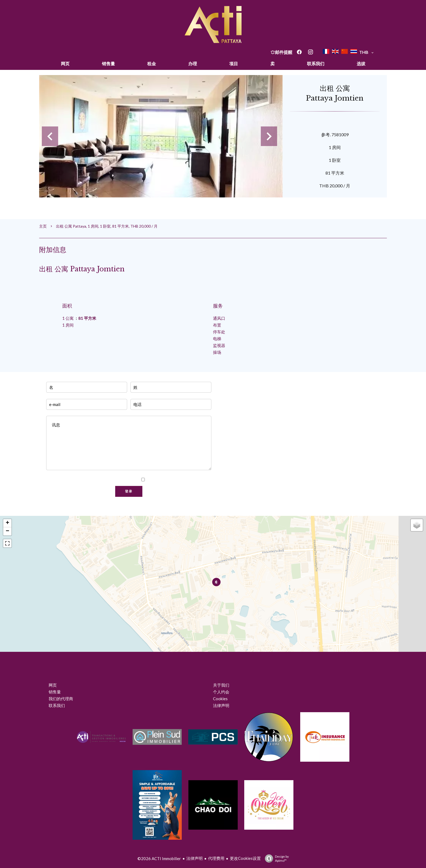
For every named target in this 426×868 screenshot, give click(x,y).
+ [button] (7, 523)
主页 (43, 226)
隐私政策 (201, 480)
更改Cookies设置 (245, 858)
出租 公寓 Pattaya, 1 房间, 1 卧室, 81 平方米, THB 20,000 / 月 (107, 226)
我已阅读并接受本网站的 (178, 480)
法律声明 (195, 858)
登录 (129, 491)
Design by (275, 858)
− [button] (7, 531)
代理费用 (216, 858)
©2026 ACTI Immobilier (159, 858)
